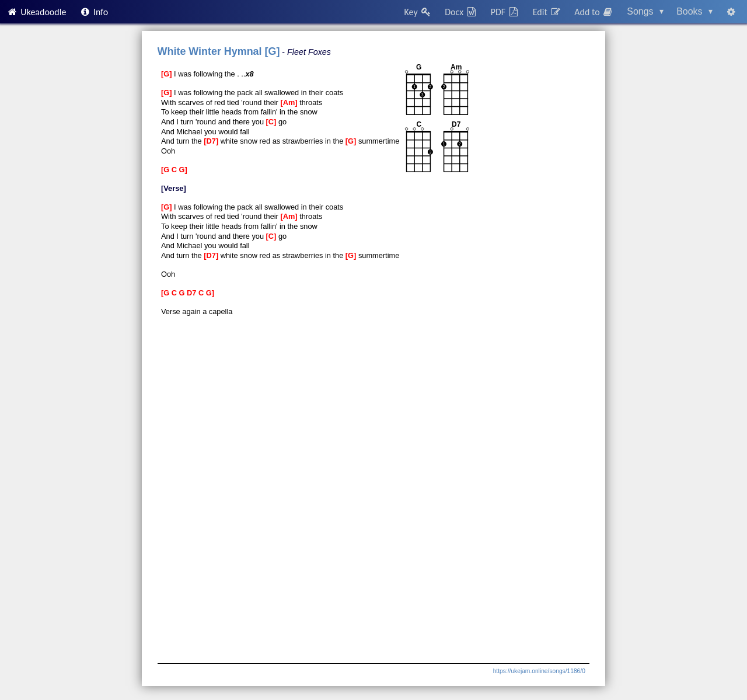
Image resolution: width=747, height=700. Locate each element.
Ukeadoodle (36, 12)
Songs (645, 11)
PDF (505, 12)
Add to (594, 12)
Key (418, 12)
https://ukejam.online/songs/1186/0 (539, 671)
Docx (461, 12)
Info (94, 12)
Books (694, 11)
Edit (547, 12)
